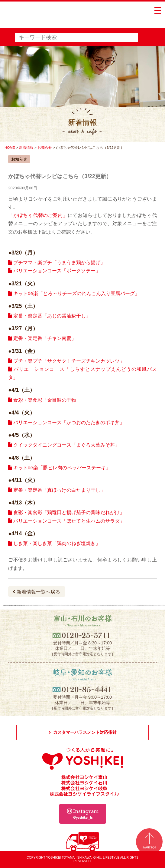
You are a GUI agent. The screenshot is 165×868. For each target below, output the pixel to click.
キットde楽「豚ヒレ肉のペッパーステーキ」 (59, 468)
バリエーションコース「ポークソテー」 (54, 271)
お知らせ (45, 148)
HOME (10, 148)
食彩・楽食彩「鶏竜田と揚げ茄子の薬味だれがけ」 (66, 512)
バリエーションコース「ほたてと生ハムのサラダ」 (66, 521)
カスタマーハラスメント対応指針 (85, 732)
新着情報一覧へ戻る (36, 592)
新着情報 (26, 148)
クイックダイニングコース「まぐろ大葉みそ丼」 (64, 445)
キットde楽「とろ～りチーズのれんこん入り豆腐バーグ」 (74, 293)
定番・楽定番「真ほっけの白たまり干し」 (57, 490)
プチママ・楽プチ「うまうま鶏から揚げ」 (57, 263)
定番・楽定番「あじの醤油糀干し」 (49, 316)
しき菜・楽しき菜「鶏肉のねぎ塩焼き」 (54, 543)
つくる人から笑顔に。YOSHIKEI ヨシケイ (50, 18)
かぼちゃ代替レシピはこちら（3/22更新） (60, 176)
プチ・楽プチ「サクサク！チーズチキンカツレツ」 (66, 361)
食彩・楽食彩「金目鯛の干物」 (44, 400)
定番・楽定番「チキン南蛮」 (42, 338)
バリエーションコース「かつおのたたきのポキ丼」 (66, 422)
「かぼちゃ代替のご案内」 (38, 215)
